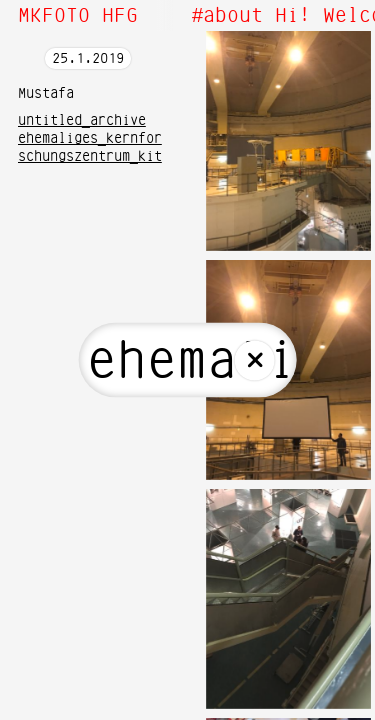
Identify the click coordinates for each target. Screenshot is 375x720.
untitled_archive (82, 121)
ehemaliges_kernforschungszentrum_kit (90, 148)
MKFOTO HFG (78, 16)
